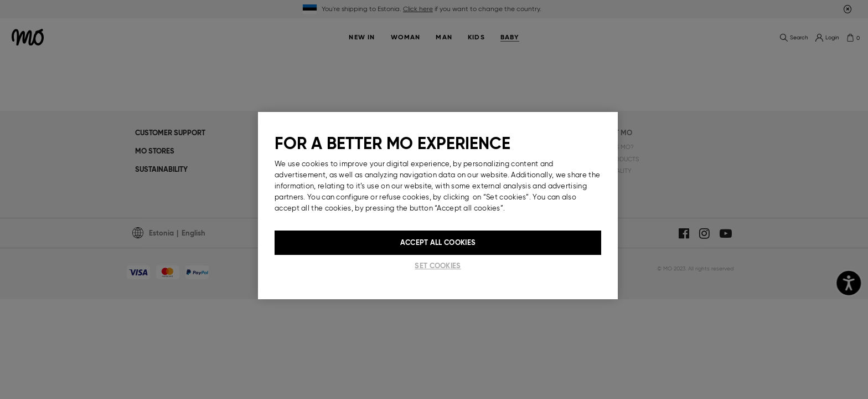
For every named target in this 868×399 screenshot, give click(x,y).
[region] (438, 206)
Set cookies (438, 266)
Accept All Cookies (438, 242)
